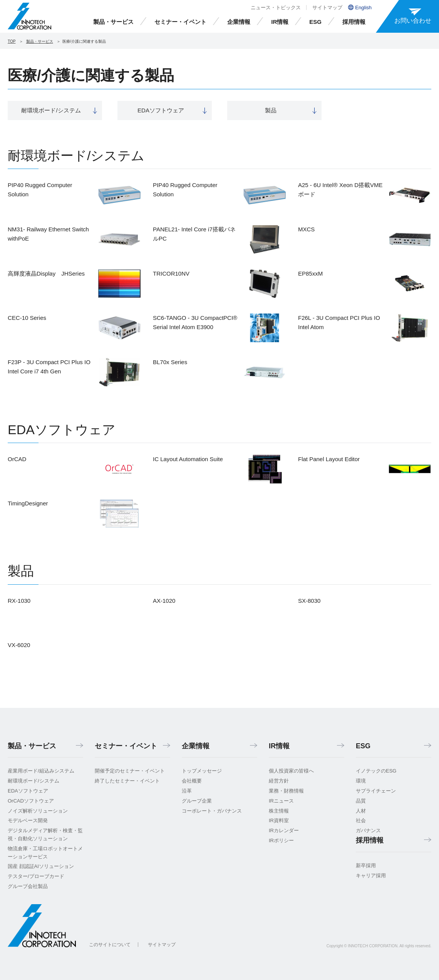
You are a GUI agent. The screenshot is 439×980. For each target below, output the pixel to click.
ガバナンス (368, 830)
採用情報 (354, 22)
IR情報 (280, 22)
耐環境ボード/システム (34, 781)
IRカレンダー (284, 830)
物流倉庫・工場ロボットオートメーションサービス (45, 853)
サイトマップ (327, 8)
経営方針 (279, 781)
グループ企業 (197, 801)
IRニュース (281, 801)
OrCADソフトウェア (31, 801)
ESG (315, 22)
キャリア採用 (371, 875)
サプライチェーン (376, 791)
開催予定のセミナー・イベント (130, 771)
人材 (361, 811)
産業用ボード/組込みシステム (41, 771)
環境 (361, 781)
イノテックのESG (376, 771)
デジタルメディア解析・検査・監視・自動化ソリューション (45, 835)
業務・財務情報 (286, 791)
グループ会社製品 (28, 886)
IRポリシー (281, 840)
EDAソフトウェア (28, 791)
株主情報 (279, 811)
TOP (12, 41)
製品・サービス (113, 22)
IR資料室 (279, 820)
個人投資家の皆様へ (291, 771)
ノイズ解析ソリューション (38, 811)
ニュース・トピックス (276, 8)
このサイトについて (110, 945)
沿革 (187, 791)
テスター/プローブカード (36, 876)
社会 (361, 820)
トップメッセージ (202, 771)
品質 (361, 801)
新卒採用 (366, 865)
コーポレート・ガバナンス (212, 811)
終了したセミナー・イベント (127, 781)
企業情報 (239, 22)
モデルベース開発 (28, 820)
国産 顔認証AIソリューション (41, 866)
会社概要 (192, 781)
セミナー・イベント (180, 22)
